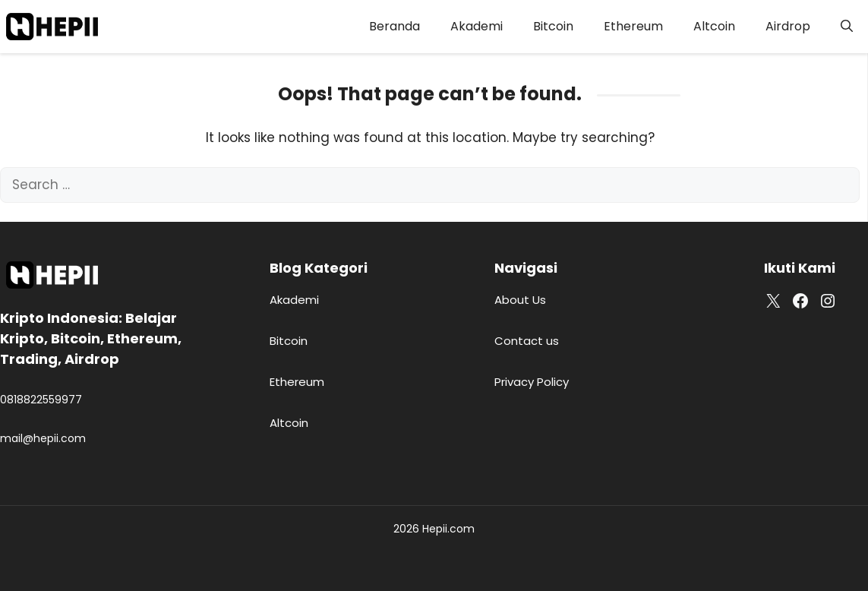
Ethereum (633, 26)
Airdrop (788, 26)
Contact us (527, 341)
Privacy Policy (532, 382)
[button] (847, 27)
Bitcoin (553, 26)
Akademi (477, 26)
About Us (520, 300)
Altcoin (714, 26)
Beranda (395, 26)
